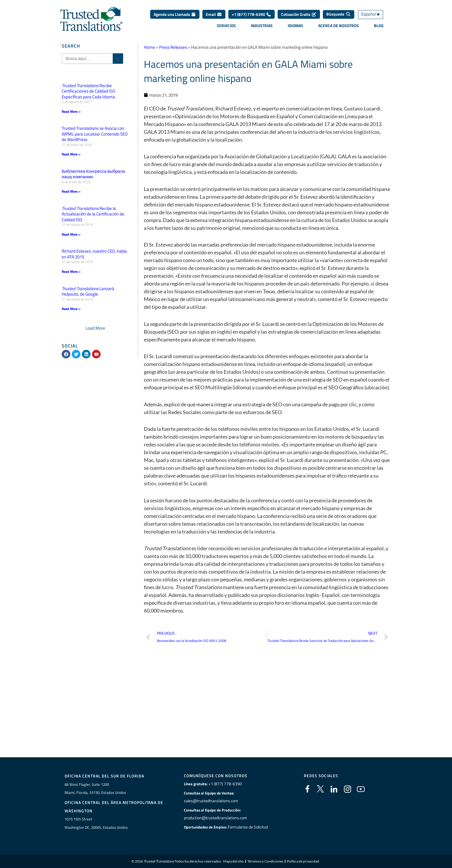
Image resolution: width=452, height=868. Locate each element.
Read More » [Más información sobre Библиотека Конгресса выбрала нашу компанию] (71, 191)
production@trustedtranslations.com (215, 817)
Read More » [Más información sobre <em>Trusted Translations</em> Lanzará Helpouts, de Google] (71, 308)
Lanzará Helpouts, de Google (88, 291)
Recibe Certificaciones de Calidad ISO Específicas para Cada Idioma (88, 91)
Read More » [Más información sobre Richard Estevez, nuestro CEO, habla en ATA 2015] (71, 271)
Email (214, 14)
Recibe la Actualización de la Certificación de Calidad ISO (93, 213)
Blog (379, 26)
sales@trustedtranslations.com (210, 800)
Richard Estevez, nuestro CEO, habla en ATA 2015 (94, 253)
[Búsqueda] (339, 14)
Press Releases (173, 47)
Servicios (226, 26)
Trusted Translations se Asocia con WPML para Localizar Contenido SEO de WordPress (95, 134)
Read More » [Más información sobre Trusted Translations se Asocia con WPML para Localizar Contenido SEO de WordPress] (71, 154)
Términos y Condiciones (265, 861)
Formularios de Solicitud (248, 826)
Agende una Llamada (175, 14)
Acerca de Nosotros (339, 26)
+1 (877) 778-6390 (252, 14)
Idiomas (295, 26)
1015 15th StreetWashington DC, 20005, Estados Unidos (96, 822)
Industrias (262, 26)
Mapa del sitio (233, 861)
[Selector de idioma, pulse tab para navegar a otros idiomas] (374, 15)
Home (149, 47)
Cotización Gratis (299, 14)
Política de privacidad (303, 861)
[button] (95, 327)
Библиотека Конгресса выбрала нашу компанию (93, 174)
